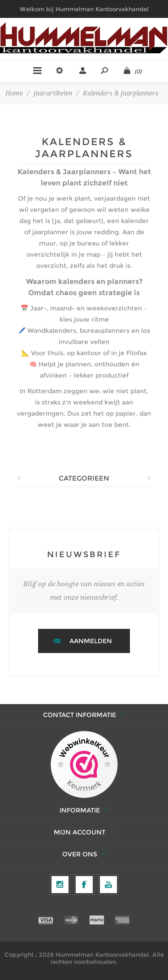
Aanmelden (91, 641)
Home (14, 93)
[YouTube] (108, 885)
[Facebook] (84, 885)
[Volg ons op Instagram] (60, 885)
